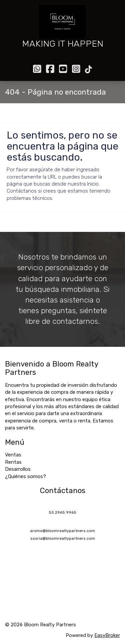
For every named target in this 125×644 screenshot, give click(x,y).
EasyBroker (107, 635)
